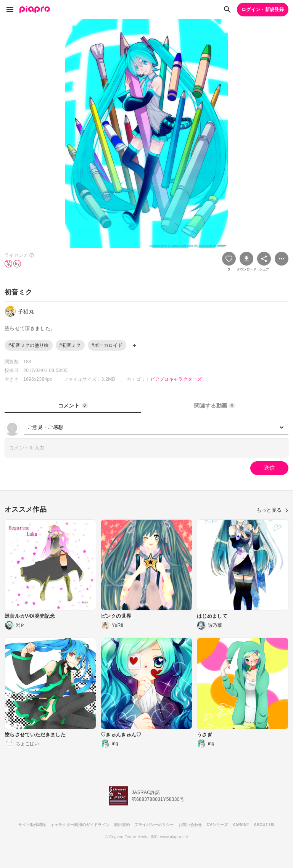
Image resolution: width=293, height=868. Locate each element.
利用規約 (122, 825)
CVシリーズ (217, 825)
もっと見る (272, 510)
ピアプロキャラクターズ (176, 379)
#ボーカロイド (107, 345)
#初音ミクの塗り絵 (29, 345)
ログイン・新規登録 (263, 10)
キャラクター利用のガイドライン (80, 825)
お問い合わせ (190, 825)
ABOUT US (264, 825)
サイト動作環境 (32, 825)
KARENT (241, 825)
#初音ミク (70, 345)
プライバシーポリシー (154, 825)
